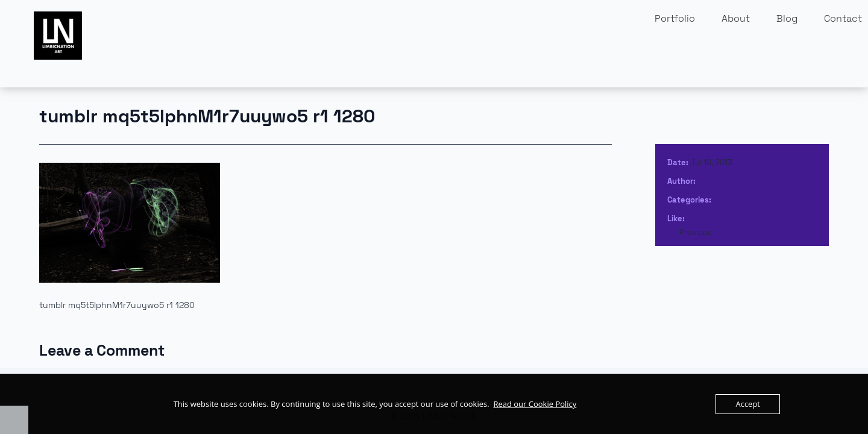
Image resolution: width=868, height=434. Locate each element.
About (736, 18)
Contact (843, 18)
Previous (696, 232)
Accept (748, 404)
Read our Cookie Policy (535, 404)
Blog (787, 18)
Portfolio (675, 18)
